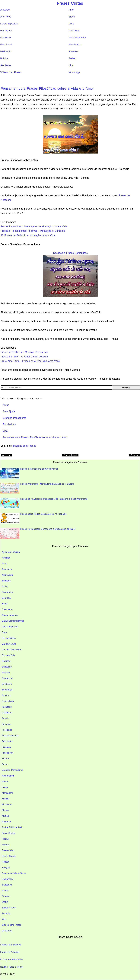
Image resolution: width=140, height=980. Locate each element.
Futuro (5, 764)
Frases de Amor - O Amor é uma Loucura (24, 357)
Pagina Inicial (70, 455)
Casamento (8, 609)
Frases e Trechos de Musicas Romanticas (24, 352)
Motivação (6, 51)
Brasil (72, 17)
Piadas (5, 839)
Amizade (5, 10)
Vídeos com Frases (11, 72)
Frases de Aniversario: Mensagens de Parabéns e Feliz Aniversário (44, 503)
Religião (6, 868)
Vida (71, 65)
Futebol (6, 759)
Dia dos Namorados (12, 650)
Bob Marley (8, 592)
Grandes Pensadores (12, 770)
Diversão (6, 661)
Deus (71, 24)
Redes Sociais (9, 856)
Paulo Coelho (9, 833)
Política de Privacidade (12, 959)
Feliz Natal (6, 45)
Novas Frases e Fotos (11, 967)
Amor (72, 10)
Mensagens (8, 793)
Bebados (6, 581)
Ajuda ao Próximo (11, 552)
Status (5, 902)
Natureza (73, 51)
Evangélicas (8, 701)
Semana (6, 896)
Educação (7, 667)
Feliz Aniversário (78, 38)
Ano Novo (6, 17)
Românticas (8, 879)
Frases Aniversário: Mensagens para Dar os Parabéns (37, 488)
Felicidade (7, 730)
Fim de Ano (75, 45)
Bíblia (5, 586)
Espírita (6, 695)
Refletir (72, 58)
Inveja (5, 787)
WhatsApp (74, 72)
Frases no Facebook (11, 945)
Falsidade (5, 38)
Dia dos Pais (8, 655)
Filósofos (6, 747)
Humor (5, 781)
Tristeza (6, 913)
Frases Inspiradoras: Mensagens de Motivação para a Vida (34, 226)
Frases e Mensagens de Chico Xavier (29, 473)
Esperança (7, 690)
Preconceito (8, 850)
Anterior (6, 455)
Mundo (5, 810)
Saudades (6, 65)
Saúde (5, 890)
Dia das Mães (9, 644)
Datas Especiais (9, 24)
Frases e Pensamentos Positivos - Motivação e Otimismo (33, 231)
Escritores (7, 684)
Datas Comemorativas (13, 621)
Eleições (6, 672)
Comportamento (10, 615)
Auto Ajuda (7, 575)
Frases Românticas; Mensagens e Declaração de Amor (38, 533)
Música (5, 816)
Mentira (6, 799)
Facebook (74, 31)
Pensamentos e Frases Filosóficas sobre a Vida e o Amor (47, 88)
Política (4, 58)
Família (5, 718)
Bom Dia (6, 598)
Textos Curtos (9, 908)
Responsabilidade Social (14, 873)
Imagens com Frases (24, 446)
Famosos (6, 724)
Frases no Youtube (10, 952)
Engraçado (6, 31)
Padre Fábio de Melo (13, 827)
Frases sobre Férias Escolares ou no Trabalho (33, 518)
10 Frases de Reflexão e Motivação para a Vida (28, 235)
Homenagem (8, 776)
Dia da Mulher (9, 638)
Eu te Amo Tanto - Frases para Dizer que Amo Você (30, 361)
